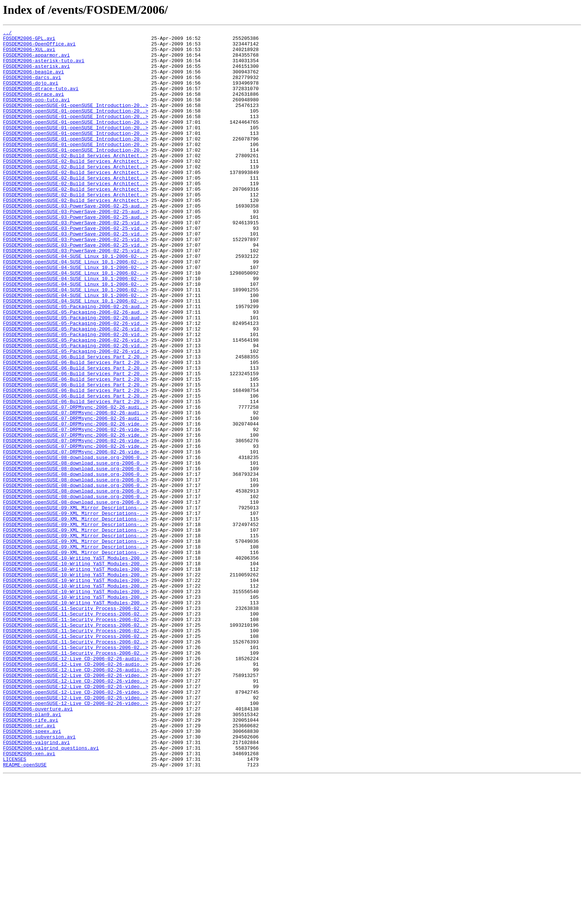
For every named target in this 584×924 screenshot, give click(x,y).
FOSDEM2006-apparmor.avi (36, 60)
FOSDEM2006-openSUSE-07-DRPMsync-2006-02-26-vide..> (76, 503)
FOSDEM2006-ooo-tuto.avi (36, 114)
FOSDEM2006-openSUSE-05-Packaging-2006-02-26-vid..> (76, 382)
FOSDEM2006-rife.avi (31, 858)
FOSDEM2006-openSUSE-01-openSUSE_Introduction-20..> (76, 121)
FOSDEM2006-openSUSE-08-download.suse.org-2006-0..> (76, 543)
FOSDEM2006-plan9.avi (32, 852)
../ (7, 34)
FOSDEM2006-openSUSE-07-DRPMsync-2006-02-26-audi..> (76, 483)
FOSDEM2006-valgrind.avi (36, 885)
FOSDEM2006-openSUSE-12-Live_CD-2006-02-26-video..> (76, 805)
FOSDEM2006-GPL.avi (29, 40)
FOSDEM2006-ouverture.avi (38, 845)
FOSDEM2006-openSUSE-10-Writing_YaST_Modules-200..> (76, 664)
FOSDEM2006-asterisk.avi (36, 74)
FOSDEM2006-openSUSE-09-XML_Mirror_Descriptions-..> (76, 604)
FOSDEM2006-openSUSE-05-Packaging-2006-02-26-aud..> (76, 362)
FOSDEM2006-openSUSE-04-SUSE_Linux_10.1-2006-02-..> (76, 302)
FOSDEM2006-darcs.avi (32, 87)
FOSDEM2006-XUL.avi (29, 54)
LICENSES (15, 905)
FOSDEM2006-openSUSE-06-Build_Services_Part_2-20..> (76, 423)
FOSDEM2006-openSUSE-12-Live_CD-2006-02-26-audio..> (76, 785)
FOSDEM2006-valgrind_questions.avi (51, 892)
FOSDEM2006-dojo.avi (31, 94)
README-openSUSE (25, 912)
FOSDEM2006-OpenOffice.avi (39, 47)
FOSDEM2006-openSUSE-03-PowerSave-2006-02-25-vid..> (76, 262)
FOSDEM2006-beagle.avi (34, 80)
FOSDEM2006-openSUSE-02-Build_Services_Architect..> (76, 181)
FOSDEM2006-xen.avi (29, 899)
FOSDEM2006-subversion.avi (39, 879)
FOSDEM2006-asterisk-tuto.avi (44, 67)
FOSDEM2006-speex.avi (32, 872)
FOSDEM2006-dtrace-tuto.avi (41, 101)
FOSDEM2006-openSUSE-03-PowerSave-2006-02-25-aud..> (76, 241)
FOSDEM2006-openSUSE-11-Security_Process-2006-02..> (76, 724)
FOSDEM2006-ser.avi (29, 865)
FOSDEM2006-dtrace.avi (34, 107)
